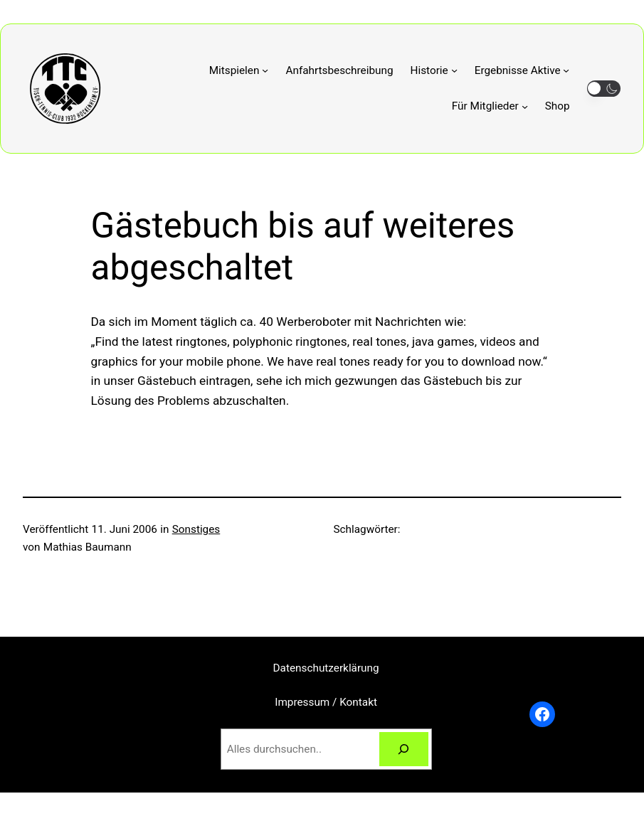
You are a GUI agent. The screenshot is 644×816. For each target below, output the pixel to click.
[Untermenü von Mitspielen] (239, 71)
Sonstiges (196, 529)
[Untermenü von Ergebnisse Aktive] (522, 71)
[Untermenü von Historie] (434, 71)
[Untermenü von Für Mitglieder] (490, 106)
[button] (604, 89)
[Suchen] (404, 749)
